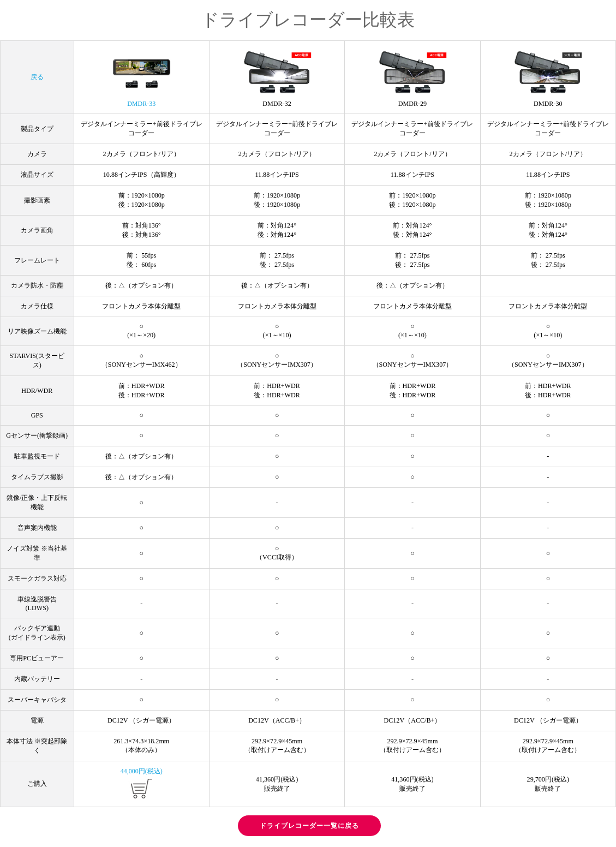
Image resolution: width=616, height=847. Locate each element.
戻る (37, 77)
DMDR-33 (141, 79)
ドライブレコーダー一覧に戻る (309, 826)
